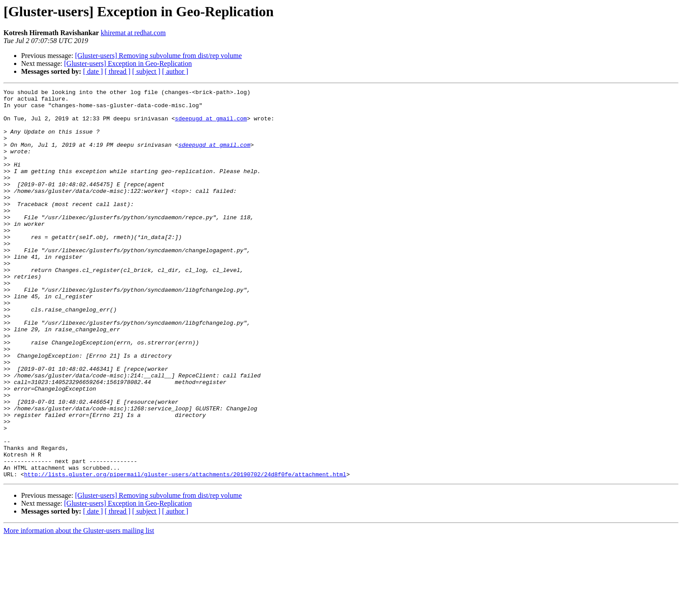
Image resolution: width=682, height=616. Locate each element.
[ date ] (93, 71)
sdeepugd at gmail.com (211, 125)
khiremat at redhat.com (133, 33)
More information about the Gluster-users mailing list (79, 608)
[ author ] (175, 71)
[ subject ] (146, 71)
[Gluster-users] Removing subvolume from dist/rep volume (159, 56)
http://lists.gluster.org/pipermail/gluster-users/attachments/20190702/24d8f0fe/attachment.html (185, 552)
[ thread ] (118, 71)
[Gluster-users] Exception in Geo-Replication (128, 63)
